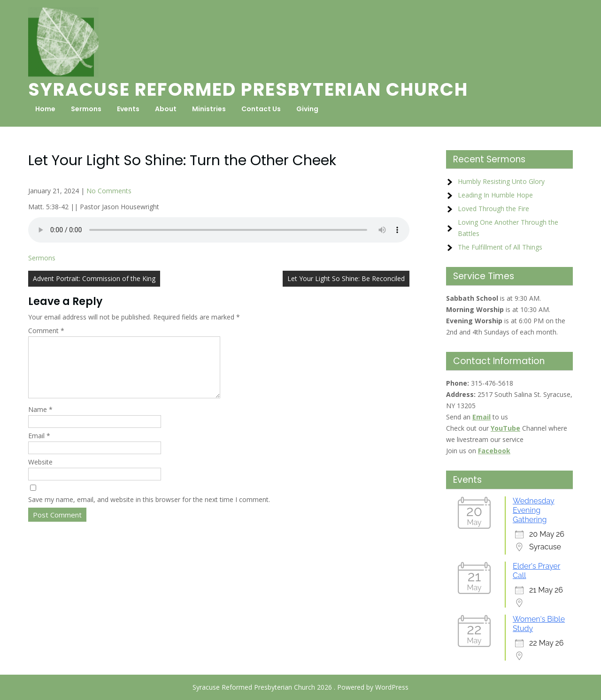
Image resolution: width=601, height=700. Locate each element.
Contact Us (261, 109)
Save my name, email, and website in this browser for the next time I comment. (149, 511)
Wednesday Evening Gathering (534, 510)
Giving (307, 109)
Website (40, 473)
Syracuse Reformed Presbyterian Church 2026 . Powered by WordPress (300, 687)
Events (128, 109)
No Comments (109, 191)
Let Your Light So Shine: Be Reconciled (346, 278)
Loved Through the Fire (493, 209)
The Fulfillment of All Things (500, 247)
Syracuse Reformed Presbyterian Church (248, 89)
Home (45, 109)
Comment (46, 331)
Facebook (494, 451)
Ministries (209, 109)
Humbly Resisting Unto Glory (501, 181)
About (166, 109)
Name (40, 421)
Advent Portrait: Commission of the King (94, 278)
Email (39, 447)
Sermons (86, 109)
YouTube (505, 428)
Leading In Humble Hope (495, 195)
